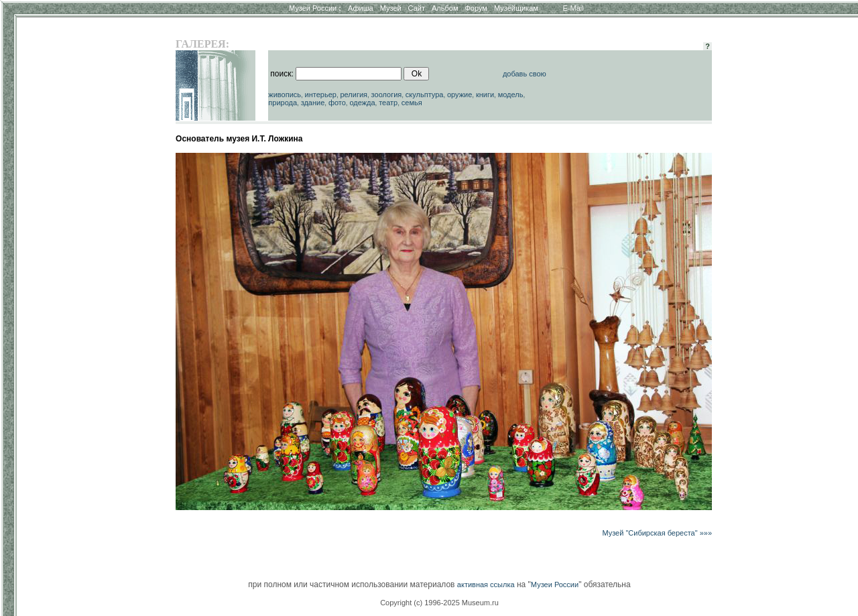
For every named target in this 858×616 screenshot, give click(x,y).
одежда (362, 103)
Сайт (417, 8)
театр (388, 103)
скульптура (425, 95)
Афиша (361, 8)
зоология (387, 95)
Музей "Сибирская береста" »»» (657, 533)
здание (313, 103)
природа (283, 103)
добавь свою (525, 74)
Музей (391, 8)
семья (412, 103)
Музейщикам (516, 8)
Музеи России (315, 8)
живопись (285, 95)
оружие (459, 95)
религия (354, 95)
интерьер (321, 95)
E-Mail (573, 8)
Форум (476, 8)
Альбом (445, 8)
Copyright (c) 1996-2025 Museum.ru (439, 603)
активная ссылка (486, 584)
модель (511, 95)
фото (337, 103)
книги (485, 95)
